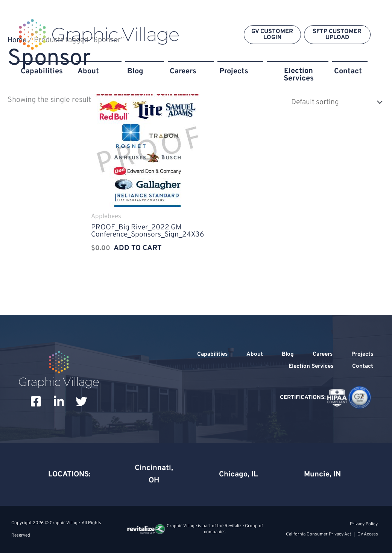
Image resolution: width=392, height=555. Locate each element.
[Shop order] (333, 102)
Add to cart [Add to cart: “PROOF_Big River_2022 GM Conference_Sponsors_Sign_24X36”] (137, 249)
